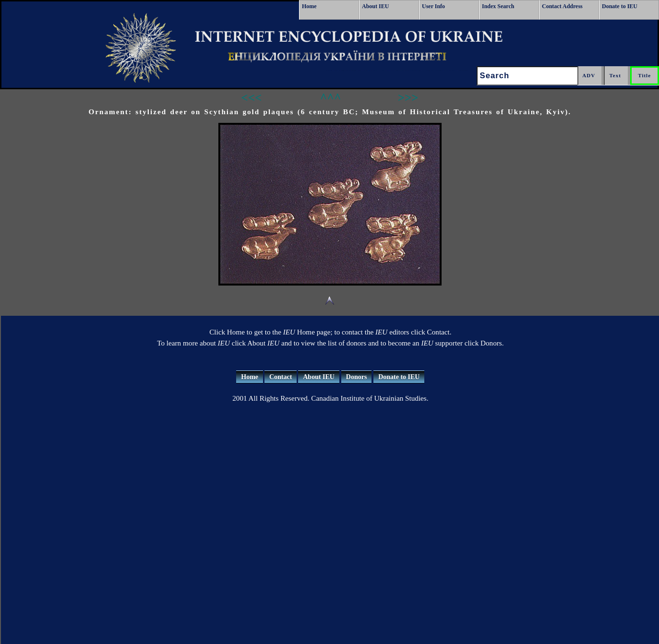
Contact (281, 377)
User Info (433, 6)
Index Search (498, 6)
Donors (357, 377)
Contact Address (562, 6)
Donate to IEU (620, 6)
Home (309, 6)
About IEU (375, 6)
